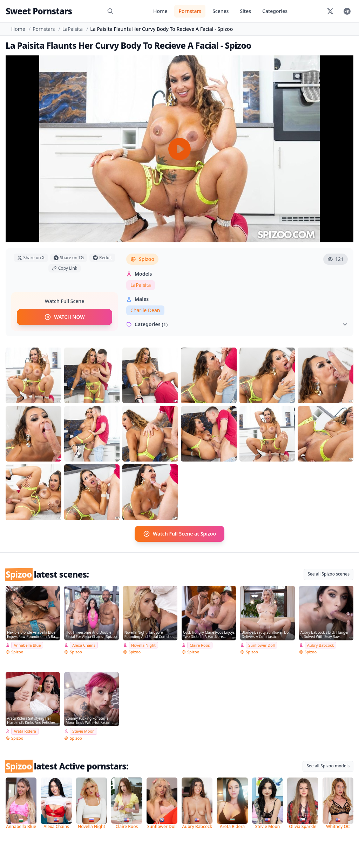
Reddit (102, 258)
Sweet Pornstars (39, 11)
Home (160, 11)
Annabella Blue (27, 644)
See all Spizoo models (328, 765)
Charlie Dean (145, 310)
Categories (275, 11)
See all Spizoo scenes (328, 573)
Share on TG (69, 258)
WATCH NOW (64, 317)
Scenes (221, 11)
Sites (245, 11)
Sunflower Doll (261, 644)
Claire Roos (200, 644)
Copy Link (65, 268)
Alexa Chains (84, 644)
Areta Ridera (25, 730)
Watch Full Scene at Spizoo (179, 533)
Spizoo (142, 259)
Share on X (31, 258)
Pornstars (190, 11)
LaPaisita (73, 29)
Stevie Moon (83, 730)
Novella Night (143, 644)
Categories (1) (237, 324)
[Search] (110, 11)
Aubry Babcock (321, 644)
